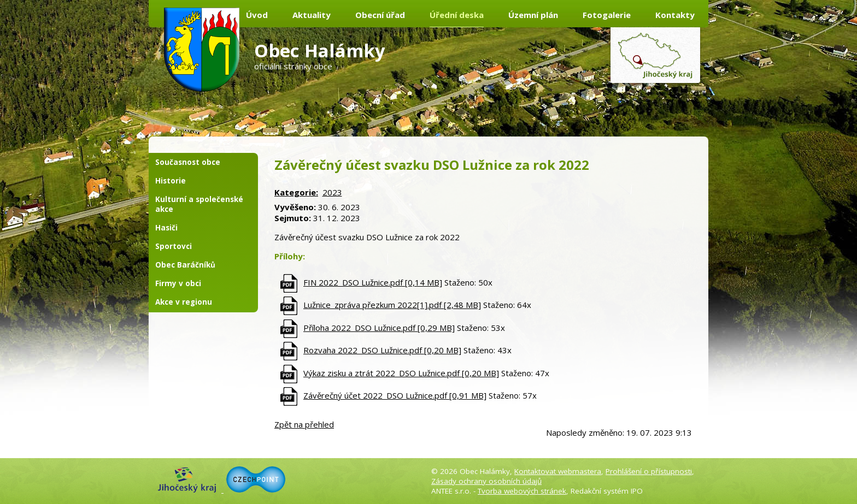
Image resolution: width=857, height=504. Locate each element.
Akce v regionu (184, 302)
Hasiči (166, 228)
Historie (171, 181)
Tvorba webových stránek (522, 491)
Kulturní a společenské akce (199, 204)
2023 (332, 192)
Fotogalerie (607, 15)
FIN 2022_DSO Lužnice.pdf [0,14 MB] (373, 282)
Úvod (257, 15)
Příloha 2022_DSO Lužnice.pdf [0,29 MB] (379, 328)
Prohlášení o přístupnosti (649, 471)
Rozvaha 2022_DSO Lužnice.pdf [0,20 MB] (382, 350)
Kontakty (675, 15)
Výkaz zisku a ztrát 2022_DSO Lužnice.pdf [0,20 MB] (401, 373)
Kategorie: (296, 192)
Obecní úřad (380, 15)
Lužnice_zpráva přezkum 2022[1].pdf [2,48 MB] (392, 305)
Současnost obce (188, 162)
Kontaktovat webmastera (558, 471)
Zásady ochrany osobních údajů (486, 481)
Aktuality (312, 15)
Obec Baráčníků (185, 265)
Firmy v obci (178, 283)
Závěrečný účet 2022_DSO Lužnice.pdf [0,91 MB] (395, 395)
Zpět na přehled (304, 424)
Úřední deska (457, 15)
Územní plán (533, 15)
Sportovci (174, 246)
